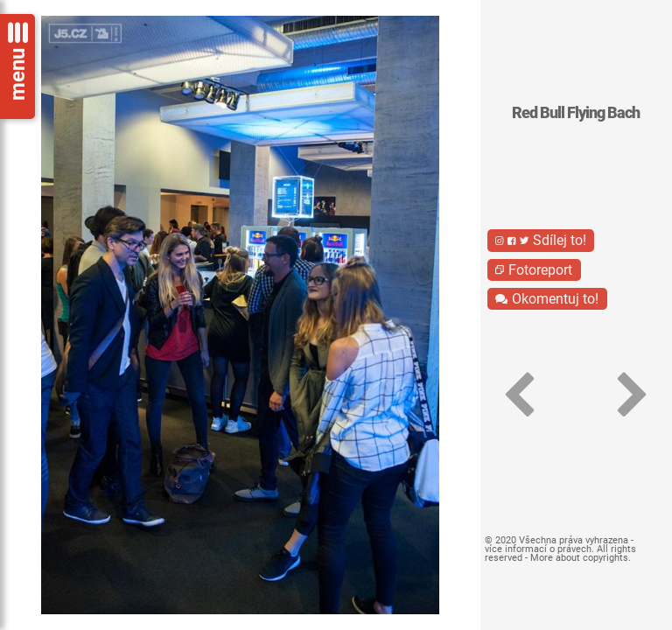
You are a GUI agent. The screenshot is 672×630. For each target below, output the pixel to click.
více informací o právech (538, 549)
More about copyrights (579, 558)
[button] (520, 395)
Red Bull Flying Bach (576, 113)
